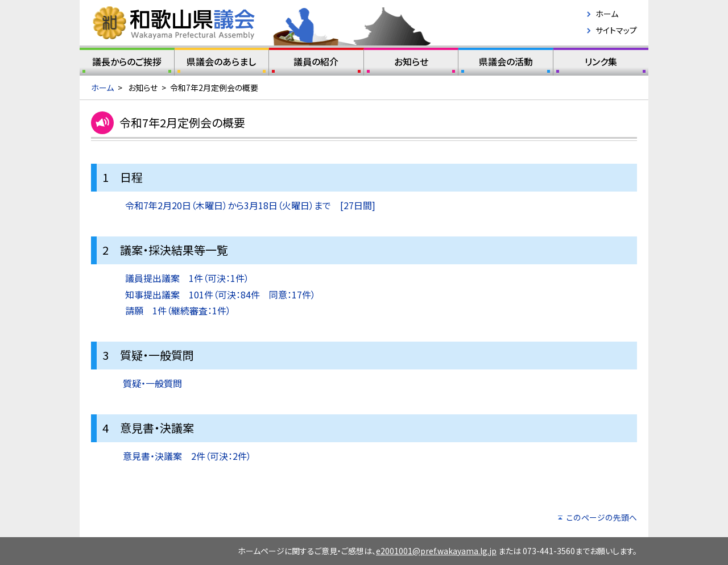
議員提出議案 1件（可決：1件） (187, 278)
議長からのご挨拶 (127, 64)
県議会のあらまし (222, 64)
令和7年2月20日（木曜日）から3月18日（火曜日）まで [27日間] (250, 205)
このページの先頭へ (602, 517)
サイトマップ (616, 30)
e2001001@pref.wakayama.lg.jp (436, 551)
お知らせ (411, 64)
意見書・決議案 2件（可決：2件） (187, 456)
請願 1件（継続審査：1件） (178, 310)
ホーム (607, 14)
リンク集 (601, 64)
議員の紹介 (316, 64)
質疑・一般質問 (152, 383)
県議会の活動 (506, 64)
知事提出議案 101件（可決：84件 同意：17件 (218, 294)
